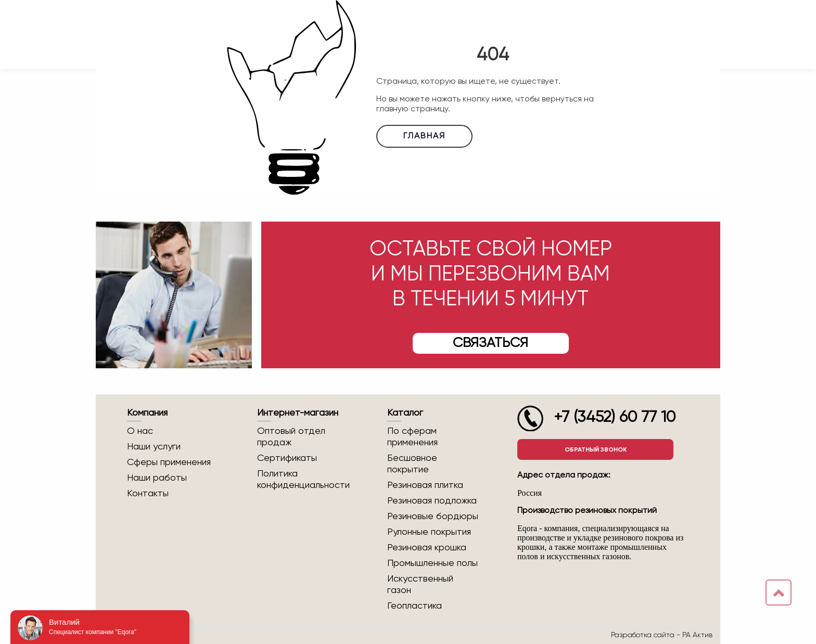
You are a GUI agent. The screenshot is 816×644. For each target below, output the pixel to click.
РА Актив (697, 635)
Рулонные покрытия (429, 532)
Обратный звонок (596, 449)
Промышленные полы (432, 563)
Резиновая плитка (425, 485)
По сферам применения (412, 437)
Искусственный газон (420, 585)
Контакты (148, 494)
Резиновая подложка (432, 501)
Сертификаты (287, 458)
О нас (140, 431)
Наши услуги (154, 447)
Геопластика (415, 606)
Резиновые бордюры (433, 517)
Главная (424, 136)
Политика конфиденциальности (303, 480)
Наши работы (157, 478)
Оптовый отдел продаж (291, 437)
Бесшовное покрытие (412, 464)
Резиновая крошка (427, 548)
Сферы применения (169, 462)
